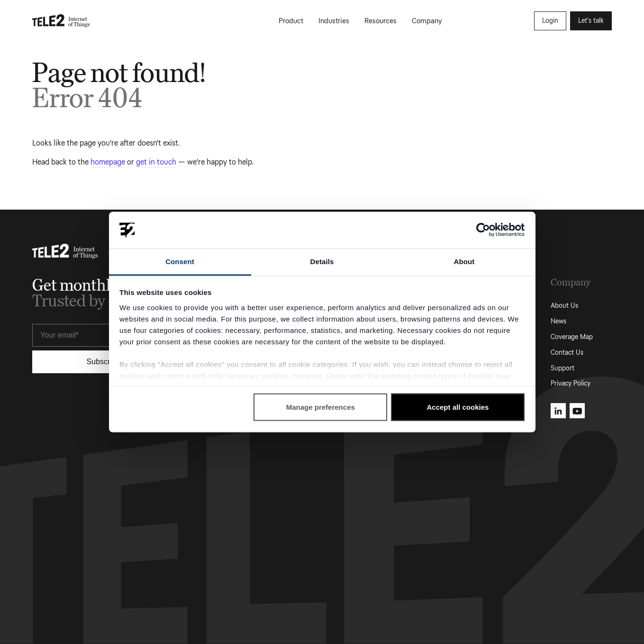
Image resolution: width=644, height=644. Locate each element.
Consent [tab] (180, 261)
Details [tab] (322, 261)
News (558, 321)
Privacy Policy (571, 383)
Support (562, 368)
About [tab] (464, 261)
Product (291, 21)
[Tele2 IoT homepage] (61, 21)
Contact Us (567, 353)
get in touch (156, 162)
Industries (334, 21)
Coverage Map (572, 337)
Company (427, 21)
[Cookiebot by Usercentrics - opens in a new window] (483, 230)
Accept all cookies (458, 407)
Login (550, 21)
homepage (108, 162)
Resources (381, 21)
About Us (564, 306)
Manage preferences (321, 407)
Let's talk (591, 21)
